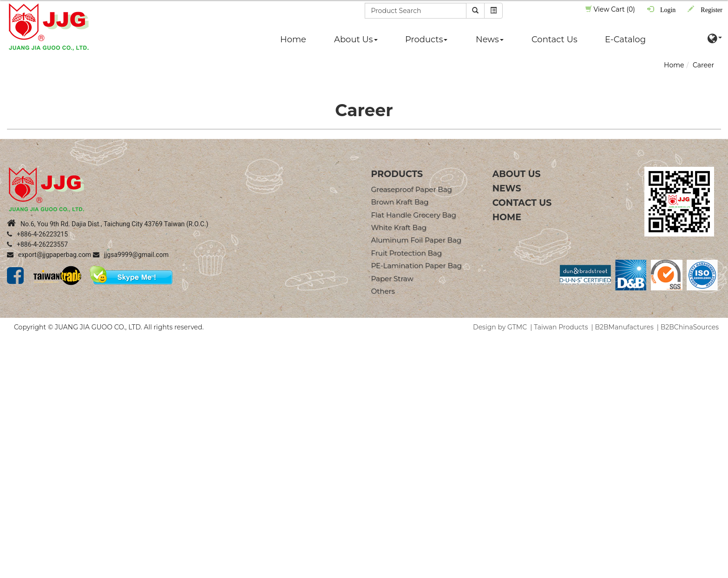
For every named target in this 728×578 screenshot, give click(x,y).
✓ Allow (13, 360)
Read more (21, 425)
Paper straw (392, 279)
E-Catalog (625, 39)
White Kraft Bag (399, 227)
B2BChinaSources (690, 327)
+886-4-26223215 (37, 234)
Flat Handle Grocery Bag (414, 215)
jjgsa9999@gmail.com (131, 255)
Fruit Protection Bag (407, 253)
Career (703, 65)
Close (9, 341)
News (490, 39)
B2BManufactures (624, 327)
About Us (356, 39)
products (397, 174)
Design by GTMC (500, 327)
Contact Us (554, 39)
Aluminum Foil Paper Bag (416, 240)
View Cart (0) (610, 9)
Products (426, 39)
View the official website (83, 425)
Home (293, 39)
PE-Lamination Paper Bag (416, 266)
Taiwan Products (561, 327)
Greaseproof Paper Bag (412, 189)
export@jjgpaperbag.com (49, 255)
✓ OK (263, 573)
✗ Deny (12, 369)
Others (383, 291)
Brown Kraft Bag (400, 202)
